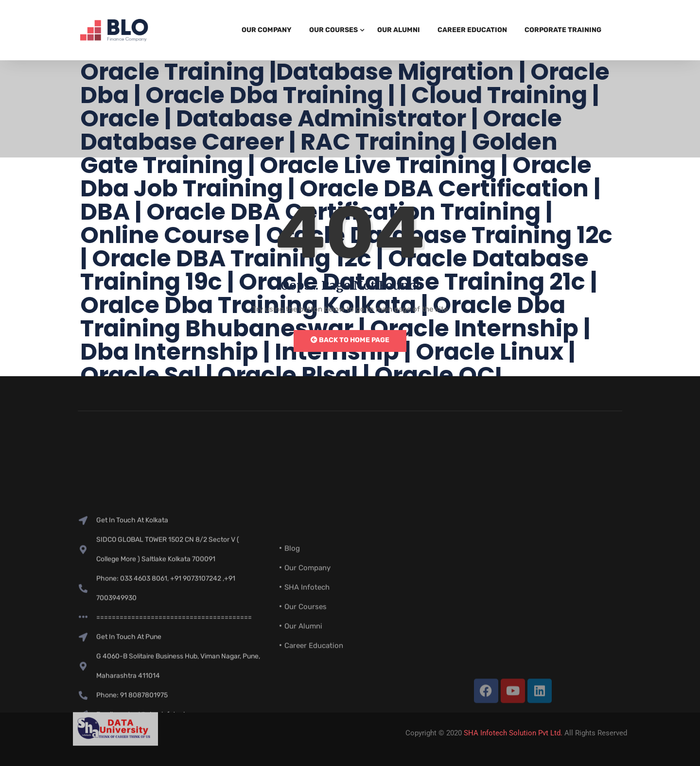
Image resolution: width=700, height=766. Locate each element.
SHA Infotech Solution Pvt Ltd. (513, 733)
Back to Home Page (350, 340)
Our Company (267, 30)
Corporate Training (563, 30)
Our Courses (333, 30)
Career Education (472, 30)
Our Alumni (399, 30)
